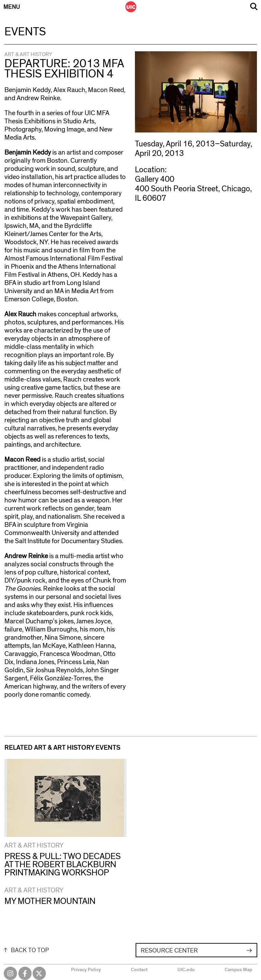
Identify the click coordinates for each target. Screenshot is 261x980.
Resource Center (169, 951)
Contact (139, 970)
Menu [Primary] (12, 7)
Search (254, 7)
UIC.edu (186, 970)
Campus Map (238, 970)
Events (25, 32)
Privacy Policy (86, 970)
